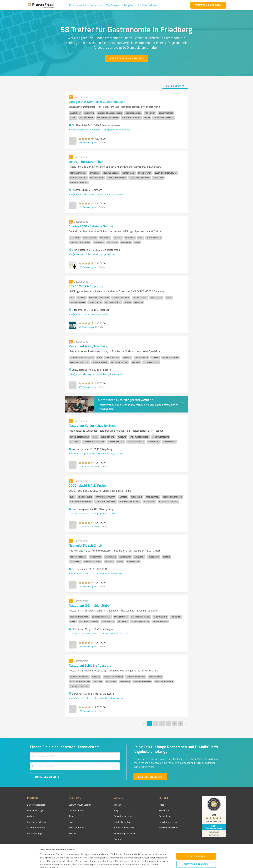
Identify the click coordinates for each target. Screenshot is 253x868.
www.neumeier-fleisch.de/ (110, 573)
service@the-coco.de (79, 513)
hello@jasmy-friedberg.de (81, 374)
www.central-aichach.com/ (111, 194)
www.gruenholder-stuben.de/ (118, 633)
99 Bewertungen (86, 327)
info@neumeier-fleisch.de (81, 573)
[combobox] (75, 756)
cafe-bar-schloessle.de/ (112, 698)
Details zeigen (150, 862)
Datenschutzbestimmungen (67, 853)
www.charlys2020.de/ (104, 254)
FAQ (116, 810)
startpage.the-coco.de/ (104, 513)
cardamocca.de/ (100, 314)
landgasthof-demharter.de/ (117, 130)
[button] (78, 5)
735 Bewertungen (87, 207)
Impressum (45, 853)
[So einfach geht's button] (150, 777)
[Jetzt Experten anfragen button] (126, 58)
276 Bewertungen (87, 646)
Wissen (117, 805)
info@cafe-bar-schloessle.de (83, 698)
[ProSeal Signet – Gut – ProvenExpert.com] (214, 811)
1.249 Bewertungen (88, 526)
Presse (162, 805)
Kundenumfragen (36, 810)
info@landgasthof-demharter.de (85, 130)
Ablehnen (196, 853)
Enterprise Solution (36, 822)
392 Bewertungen (87, 586)
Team (72, 816)
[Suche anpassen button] (175, 86)
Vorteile (31, 816)
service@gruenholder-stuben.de (84, 633)
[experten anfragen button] (208, 5)
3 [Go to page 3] (162, 723)
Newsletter (164, 810)
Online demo (165, 816)
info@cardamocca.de (79, 314)
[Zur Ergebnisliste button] (47, 777)
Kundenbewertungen (124, 822)
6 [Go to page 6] (180, 723)
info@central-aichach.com (82, 194)
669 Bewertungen (87, 387)
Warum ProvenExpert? (80, 805)
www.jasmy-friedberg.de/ (110, 374)
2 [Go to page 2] (156, 723)
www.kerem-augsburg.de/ (110, 453)
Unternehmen (76, 810)
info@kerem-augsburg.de (81, 453)
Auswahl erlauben (196, 843)
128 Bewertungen (87, 267)
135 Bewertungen (87, 711)
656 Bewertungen (87, 142)
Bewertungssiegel (36, 805)
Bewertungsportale (123, 816)
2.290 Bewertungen (88, 466)
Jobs (71, 822)
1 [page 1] (150, 723)
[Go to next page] (187, 723)
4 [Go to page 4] (168, 723)
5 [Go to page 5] (174, 723)
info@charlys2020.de (79, 254)
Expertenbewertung (168, 822)
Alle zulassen (196, 835)
